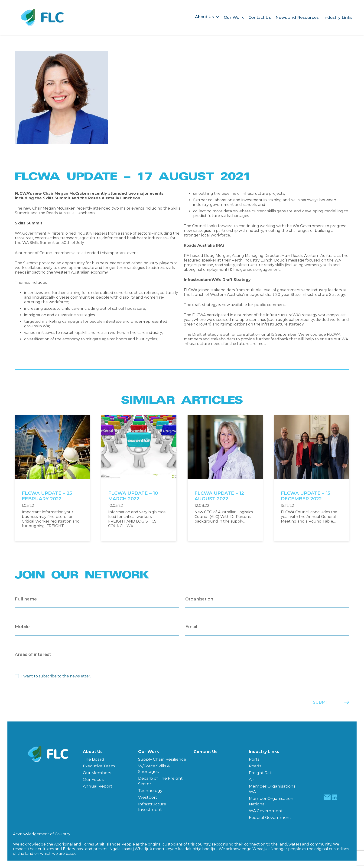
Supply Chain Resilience (162, 759)
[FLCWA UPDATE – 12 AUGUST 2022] (225, 417)
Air (252, 779)
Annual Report (98, 786)
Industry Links (264, 752)
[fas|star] (327, 797)
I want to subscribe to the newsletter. (56, 676)
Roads (255, 766)
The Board (94, 759)
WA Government (266, 811)
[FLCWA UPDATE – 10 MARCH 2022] (139, 417)
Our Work (149, 752)
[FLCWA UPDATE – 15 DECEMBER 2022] (312, 417)
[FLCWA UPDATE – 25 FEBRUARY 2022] (52, 417)
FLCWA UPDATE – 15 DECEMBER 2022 (305, 496)
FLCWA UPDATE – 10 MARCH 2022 (133, 496)
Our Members (97, 773)
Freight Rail (260, 773)
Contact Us (206, 752)
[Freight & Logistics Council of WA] (42, 18)
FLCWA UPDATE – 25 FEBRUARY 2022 (47, 496)
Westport (148, 797)
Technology (150, 791)
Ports (254, 759)
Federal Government (270, 817)
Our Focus (93, 779)
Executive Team (99, 766)
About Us (93, 752)
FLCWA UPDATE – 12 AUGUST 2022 (219, 496)
